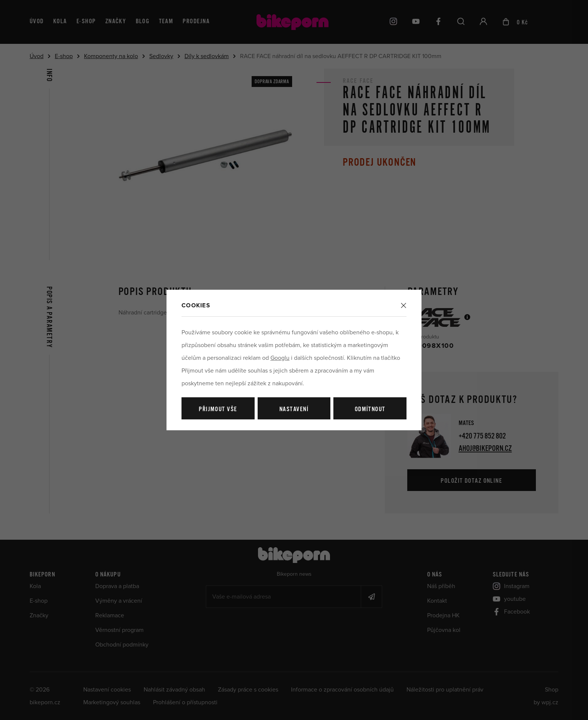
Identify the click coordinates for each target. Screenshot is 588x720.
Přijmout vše (218, 409)
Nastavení (294, 409)
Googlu (280, 358)
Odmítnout (370, 409)
